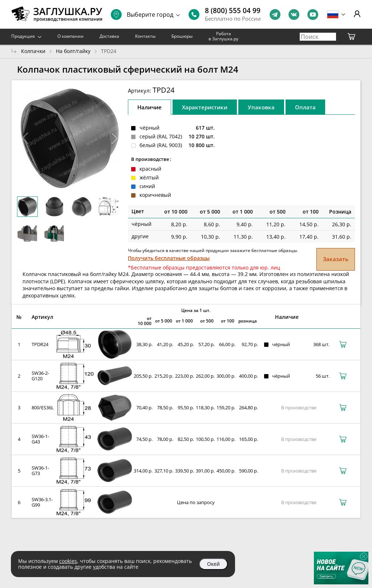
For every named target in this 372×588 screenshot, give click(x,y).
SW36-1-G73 (40, 471)
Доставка (109, 36)
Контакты (145, 36)
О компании (70, 36)
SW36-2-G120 (40, 376)
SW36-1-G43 (40, 439)
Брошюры (182, 36)
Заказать (336, 259)
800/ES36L (43, 407)
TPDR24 (40, 344)
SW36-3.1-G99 (42, 502)
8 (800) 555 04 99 (233, 11)
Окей (213, 564)
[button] (115, 138)
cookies (68, 561)
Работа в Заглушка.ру (223, 36)
